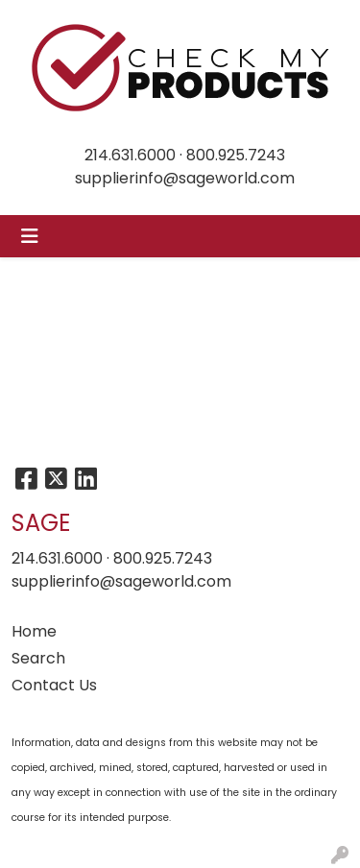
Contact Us (54, 685)
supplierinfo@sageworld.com (185, 178)
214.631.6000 (130, 155)
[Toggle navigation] (30, 236)
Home (34, 631)
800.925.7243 (236, 155)
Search (38, 658)
